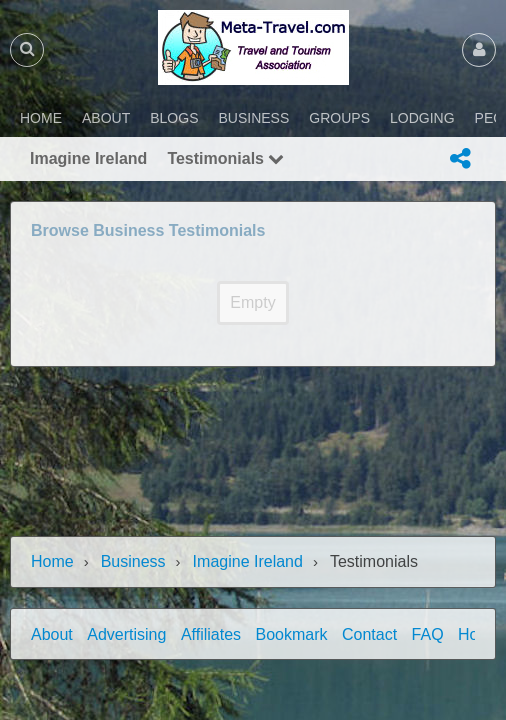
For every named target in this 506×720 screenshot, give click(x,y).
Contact (369, 634)
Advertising (126, 634)
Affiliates (211, 634)
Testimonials (225, 158)
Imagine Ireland (248, 561)
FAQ (428, 634)
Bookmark (292, 634)
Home (52, 561)
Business (133, 561)
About (52, 634)
